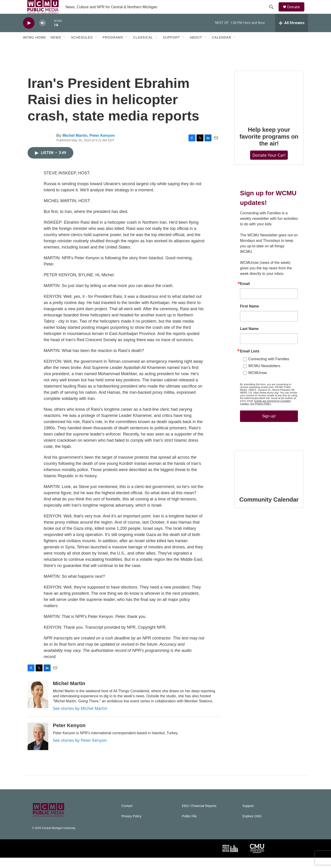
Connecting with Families (269, 369)
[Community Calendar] (269, 480)
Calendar (222, 48)
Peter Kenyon (102, 146)
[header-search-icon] (273, 12)
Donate (296, 12)
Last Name (249, 339)
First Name (250, 317)
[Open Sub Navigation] (65, 48)
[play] (29, 33)
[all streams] (292, 33)
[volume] (43, 33)
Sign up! (269, 426)
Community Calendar (269, 510)
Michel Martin (75, 146)
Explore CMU (252, 827)
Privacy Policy (131, 827)
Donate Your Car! (269, 165)
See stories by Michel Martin (80, 719)
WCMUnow (258, 383)
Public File (189, 827)
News (56, 48)
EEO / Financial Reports (199, 816)
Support (171, 48)
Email (245, 294)
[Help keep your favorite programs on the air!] (269, 106)
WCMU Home (34, 48)
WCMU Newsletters (264, 376)
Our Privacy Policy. (261, 414)
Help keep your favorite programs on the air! (269, 147)
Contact (127, 816)
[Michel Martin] (38, 705)
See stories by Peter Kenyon (80, 751)
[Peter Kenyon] (38, 747)
